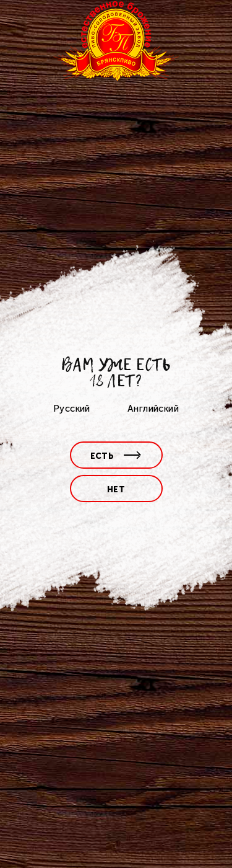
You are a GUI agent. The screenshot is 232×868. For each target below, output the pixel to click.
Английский (153, 409)
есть (116, 456)
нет (116, 489)
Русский (72, 409)
